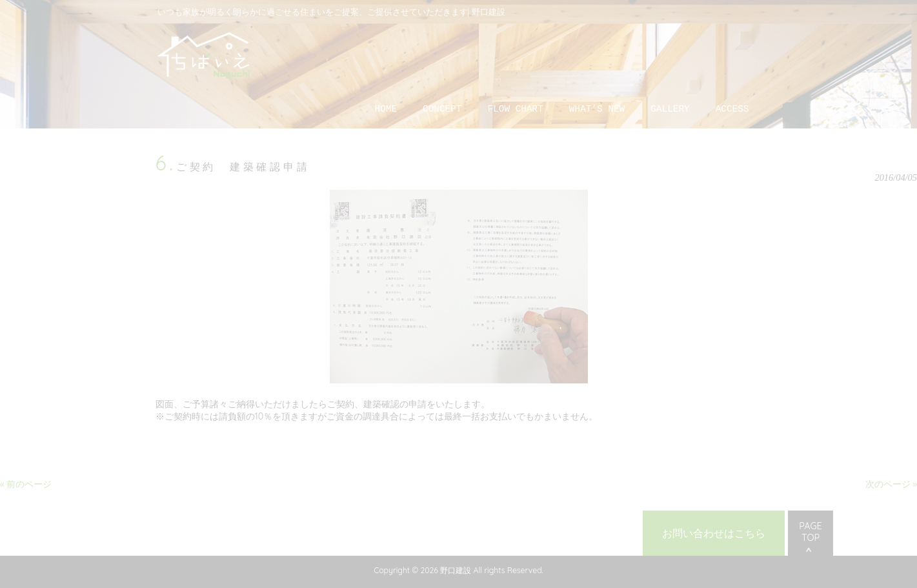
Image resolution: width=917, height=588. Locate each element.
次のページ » (891, 484)
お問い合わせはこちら (714, 533)
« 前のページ (26, 484)
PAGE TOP (810, 532)
